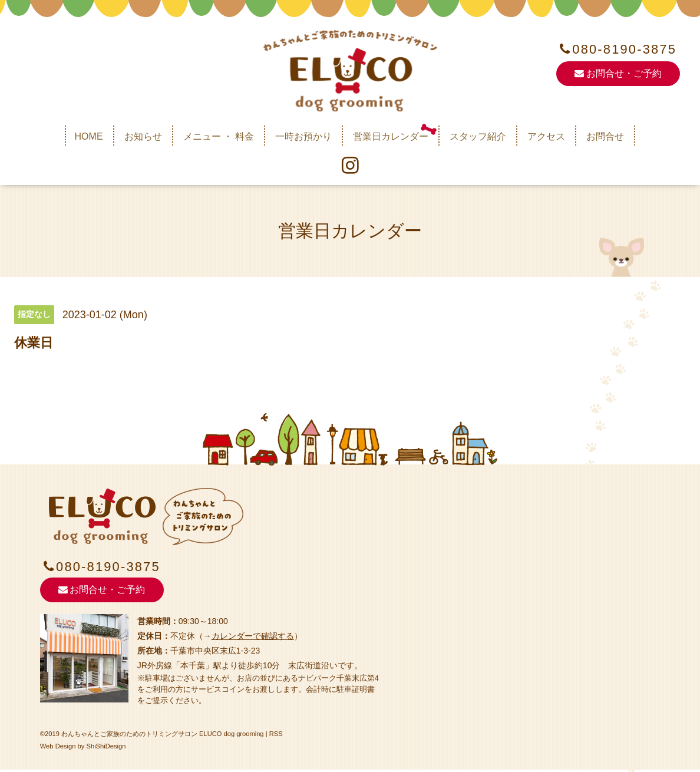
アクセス (546, 136)
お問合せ (605, 136)
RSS (276, 737)
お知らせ (143, 136)
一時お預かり (303, 136)
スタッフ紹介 (478, 136)
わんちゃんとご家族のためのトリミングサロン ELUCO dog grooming (163, 737)
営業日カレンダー (391, 136)
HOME (89, 136)
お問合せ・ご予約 (618, 74)
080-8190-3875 (625, 49)
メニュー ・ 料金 (219, 136)
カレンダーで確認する (253, 638)
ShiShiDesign (106, 748)
